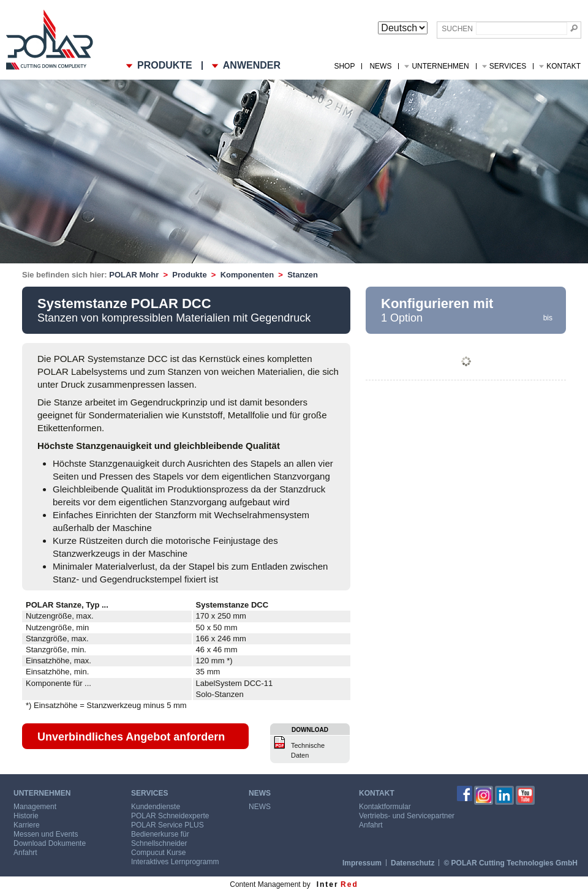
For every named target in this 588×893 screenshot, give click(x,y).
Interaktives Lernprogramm (175, 862)
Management (35, 807)
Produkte (189, 275)
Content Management (265, 884)
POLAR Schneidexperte (170, 816)
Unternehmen (440, 66)
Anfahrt (25, 853)
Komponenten (247, 275)
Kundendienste (156, 807)
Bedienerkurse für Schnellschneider (160, 839)
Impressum (362, 863)
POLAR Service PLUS (168, 825)
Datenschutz (413, 863)
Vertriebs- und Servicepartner (407, 816)
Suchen (457, 29)
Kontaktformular (385, 807)
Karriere (27, 825)
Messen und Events (46, 834)
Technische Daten (308, 750)
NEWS (380, 66)
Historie (26, 816)
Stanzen (303, 275)
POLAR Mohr (134, 275)
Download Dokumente (50, 843)
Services (508, 66)
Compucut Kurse (158, 853)
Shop (344, 66)
